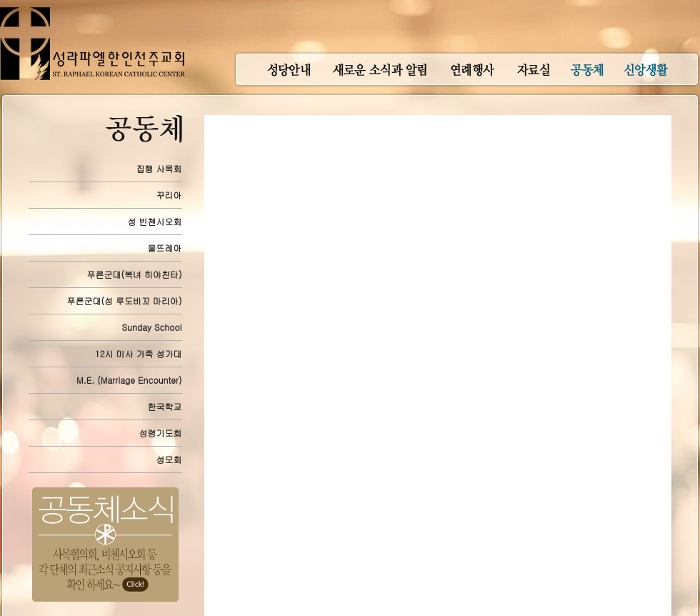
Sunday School (151, 327)
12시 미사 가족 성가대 (139, 353)
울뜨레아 (165, 248)
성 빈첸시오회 (155, 221)
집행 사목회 (159, 168)
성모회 (169, 459)
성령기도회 (161, 433)
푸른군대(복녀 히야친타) (135, 274)
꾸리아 (169, 195)
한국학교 (165, 406)
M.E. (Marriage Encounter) (129, 380)
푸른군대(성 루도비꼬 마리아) (125, 300)
